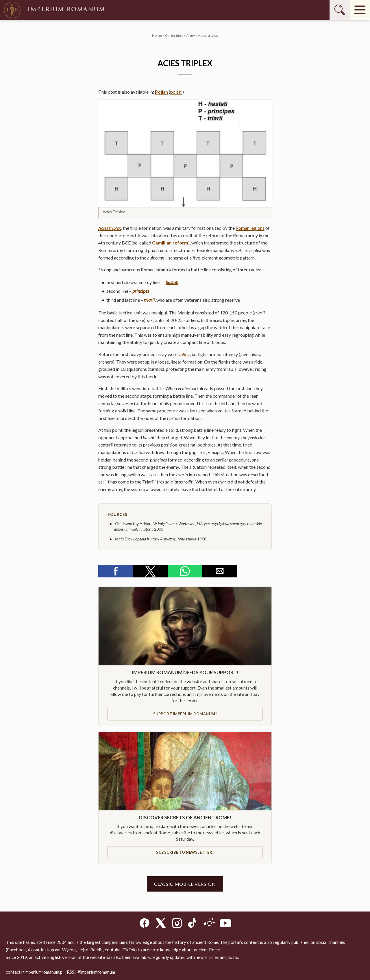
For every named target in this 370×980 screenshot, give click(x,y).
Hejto (83, 950)
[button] (185, 153)
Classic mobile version (185, 884)
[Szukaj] (340, 10)
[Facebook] (145, 924)
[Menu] (360, 10)
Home (157, 35)
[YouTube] (225, 924)
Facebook (16, 950)
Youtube (113, 950)
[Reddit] (209, 924)
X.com (33, 950)
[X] (161, 924)
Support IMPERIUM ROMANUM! (185, 714)
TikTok (129, 950)
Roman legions (250, 228)
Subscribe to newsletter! (185, 852)
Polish (161, 92)
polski (176, 92)
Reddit (97, 950)
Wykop (69, 950)
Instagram (51, 950)
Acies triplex (110, 228)
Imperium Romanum (54, 10)
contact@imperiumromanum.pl (35, 972)
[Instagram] (177, 924)
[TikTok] (193, 924)
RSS (71, 972)
